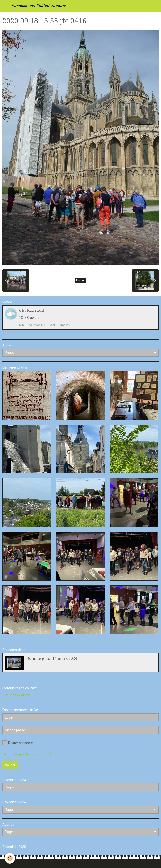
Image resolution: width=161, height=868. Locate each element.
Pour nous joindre (18, 695)
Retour (80, 281)
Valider (10, 765)
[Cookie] (10, 858)
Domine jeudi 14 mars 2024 (52, 658)
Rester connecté (18, 743)
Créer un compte (13, 754)
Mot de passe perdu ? (38, 754)
